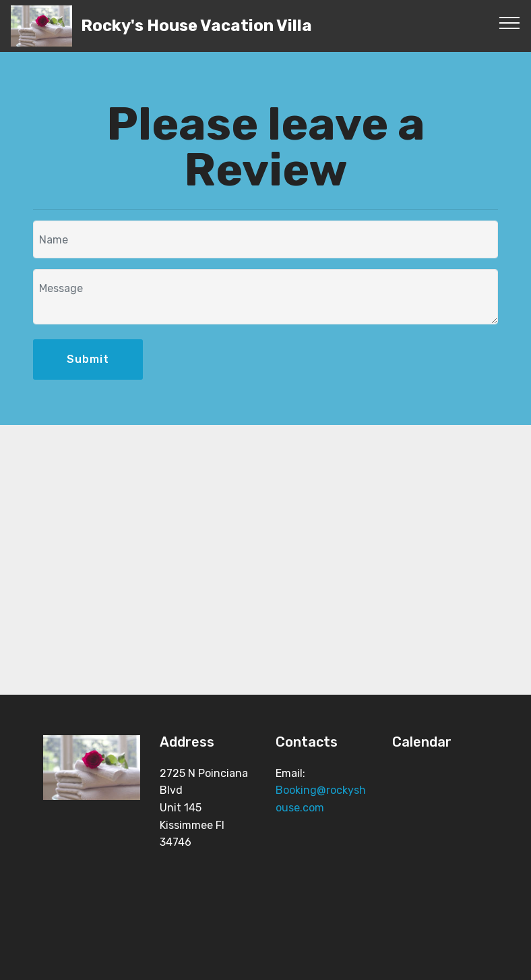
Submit (88, 359)
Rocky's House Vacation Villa (196, 26)
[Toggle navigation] (510, 22)
